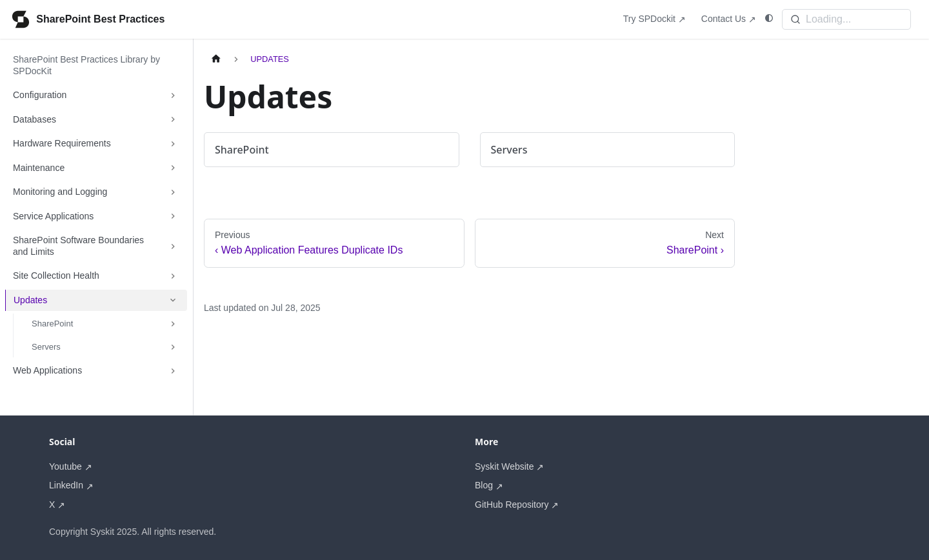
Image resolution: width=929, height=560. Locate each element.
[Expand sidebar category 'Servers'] (173, 347)
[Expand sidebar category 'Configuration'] (173, 95)
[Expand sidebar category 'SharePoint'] (173, 324)
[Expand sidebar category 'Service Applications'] (173, 217)
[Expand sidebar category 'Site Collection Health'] (173, 276)
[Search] (846, 19)
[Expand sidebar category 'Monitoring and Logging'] (173, 192)
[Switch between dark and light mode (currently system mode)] (769, 18)
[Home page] (216, 59)
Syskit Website (504, 466)
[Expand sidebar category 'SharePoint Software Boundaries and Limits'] (173, 246)
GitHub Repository (512, 505)
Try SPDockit (649, 19)
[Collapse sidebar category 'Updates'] (173, 301)
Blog (484, 485)
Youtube (65, 466)
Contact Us (724, 19)
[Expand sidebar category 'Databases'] (173, 120)
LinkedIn (66, 485)
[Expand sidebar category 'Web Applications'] (173, 371)
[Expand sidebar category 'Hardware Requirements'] (173, 144)
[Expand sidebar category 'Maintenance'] (173, 168)
